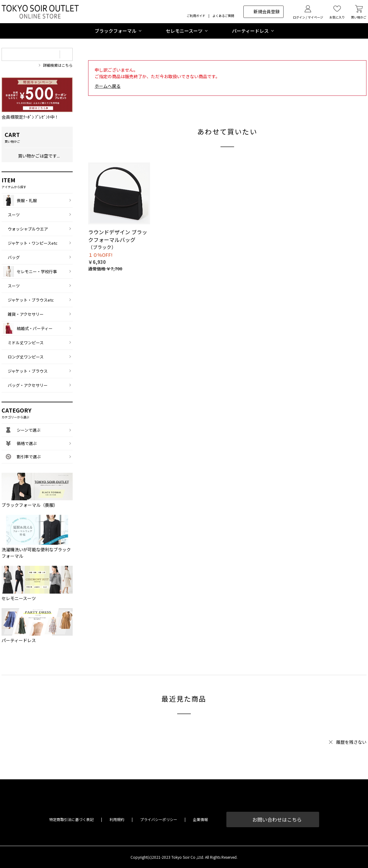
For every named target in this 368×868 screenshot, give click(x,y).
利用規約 (117, 819)
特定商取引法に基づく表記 (71, 819)
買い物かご (359, 17)
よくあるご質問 (223, 16)
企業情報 (200, 819)
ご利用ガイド (196, 16)
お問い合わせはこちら (277, 819)
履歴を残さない (351, 742)
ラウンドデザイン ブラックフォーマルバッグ (118, 236)
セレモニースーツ (184, 31)
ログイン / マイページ (308, 17)
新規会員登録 (267, 11)
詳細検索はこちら (58, 65)
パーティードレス (250, 31)
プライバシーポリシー (159, 819)
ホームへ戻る (108, 86)
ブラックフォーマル (116, 31)
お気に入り (337, 17)
